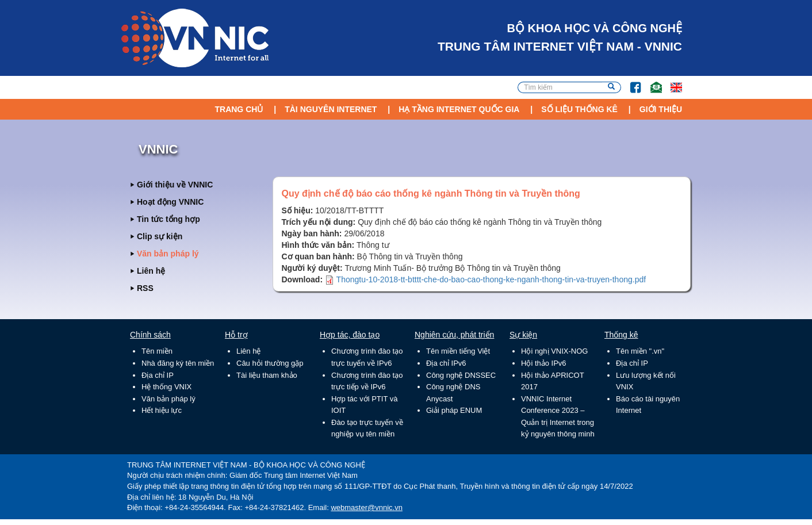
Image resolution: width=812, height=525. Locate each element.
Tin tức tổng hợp (168, 219)
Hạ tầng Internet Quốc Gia (459, 109)
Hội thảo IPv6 (544, 363)
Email (651, 82)
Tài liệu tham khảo (267, 375)
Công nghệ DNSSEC (461, 375)
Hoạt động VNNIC (170, 202)
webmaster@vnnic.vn (366, 507)
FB (630, 82)
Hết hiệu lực (162, 410)
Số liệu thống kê (579, 109)
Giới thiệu (661, 109)
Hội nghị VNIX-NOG (554, 351)
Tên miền (157, 351)
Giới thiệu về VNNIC (175, 185)
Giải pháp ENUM (454, 410)
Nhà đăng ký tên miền (178, 363)
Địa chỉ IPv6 (446, 363)
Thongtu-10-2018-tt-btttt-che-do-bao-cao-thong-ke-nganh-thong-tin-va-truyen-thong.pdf (491, 279)
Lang (671, 82)
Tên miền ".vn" (640, 351)
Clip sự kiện (160, 236)
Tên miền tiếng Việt (458, 351)
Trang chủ (239, 109)
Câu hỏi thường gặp (270, 363)
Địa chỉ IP (158, 375)
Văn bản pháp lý (168, 254)
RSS (145, 288)
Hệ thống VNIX (166, 387)
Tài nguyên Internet (331, 109)
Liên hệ (151, 271)
